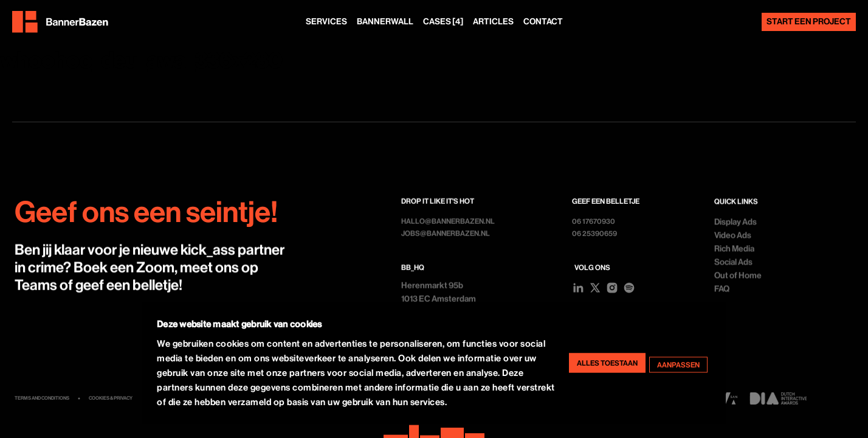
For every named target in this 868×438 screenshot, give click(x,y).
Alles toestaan (607, 363)
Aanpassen (678, 364)
